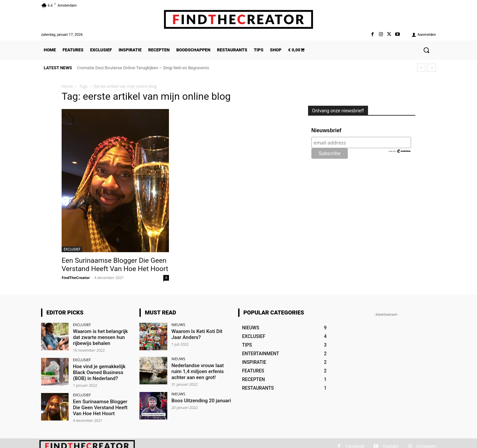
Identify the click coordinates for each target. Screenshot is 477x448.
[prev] (421, 68)
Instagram (426, 445)
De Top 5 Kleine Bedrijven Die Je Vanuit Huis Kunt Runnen (132, 68)
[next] (432, 68)
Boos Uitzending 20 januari (199, 399)
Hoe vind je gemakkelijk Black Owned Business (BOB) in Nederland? (97, 371)
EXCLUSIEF (72, 249)
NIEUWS (179, 325)
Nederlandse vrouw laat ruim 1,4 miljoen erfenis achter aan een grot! (201, 371)
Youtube (391, 445)
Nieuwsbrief (326, 130)
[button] (426, 50)
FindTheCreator (76, 278)
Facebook (355, 445)
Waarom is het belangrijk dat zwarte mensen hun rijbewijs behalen (102, 337)
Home (67, 86)
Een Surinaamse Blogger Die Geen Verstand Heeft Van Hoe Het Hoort (115, 265)
